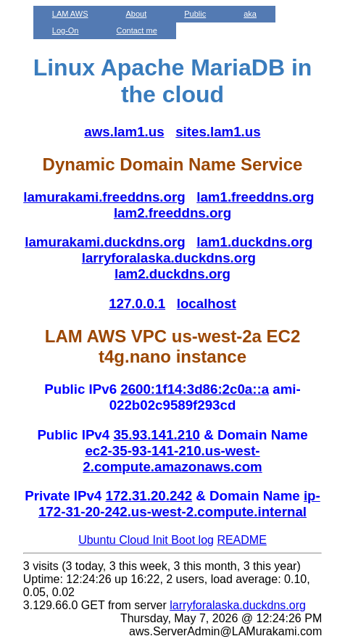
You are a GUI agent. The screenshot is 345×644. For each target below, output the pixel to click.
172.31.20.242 (149, 496)
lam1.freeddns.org (255, 197)
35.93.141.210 (157, 435)
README (241, 540)
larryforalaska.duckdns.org (169, 258)
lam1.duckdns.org (254, 242)
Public (195, 14)
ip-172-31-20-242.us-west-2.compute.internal (179, 504)
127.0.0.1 (137, 304)
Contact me (137, 30)
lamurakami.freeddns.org (104, 197)
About (137, 14)
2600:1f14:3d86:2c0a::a (195, 389)
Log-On (66, 30)
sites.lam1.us (218, 132)
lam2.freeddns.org (172, 213)
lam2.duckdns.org (172, 274)
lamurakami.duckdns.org (105, 242)
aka (250, 14)
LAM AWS (70, 14)
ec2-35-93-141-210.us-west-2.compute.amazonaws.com (172, 459)
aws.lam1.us (124, 132)
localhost (207, 304)
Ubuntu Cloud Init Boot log (146, 540)
